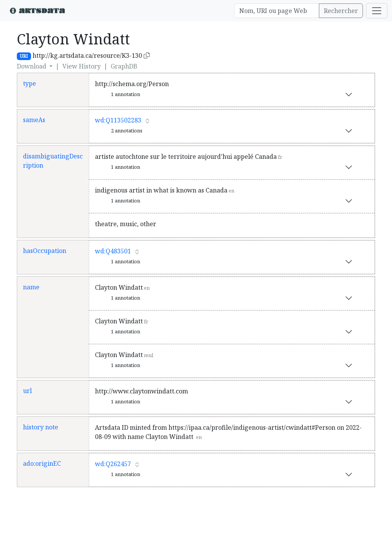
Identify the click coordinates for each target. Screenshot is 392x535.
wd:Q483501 (113, 251)
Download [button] (32, 66)
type (29, 83)
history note (41, 427)
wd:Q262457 (113, 464)
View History (82, 66)
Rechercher (341, 11)
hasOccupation (45, 251)
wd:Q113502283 (118, 120)
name (31, 287)
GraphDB (124, 66)
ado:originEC (42, 463)
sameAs (34, 120)
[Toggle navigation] (377, 11)
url (27, 391)
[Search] (277, 11)
